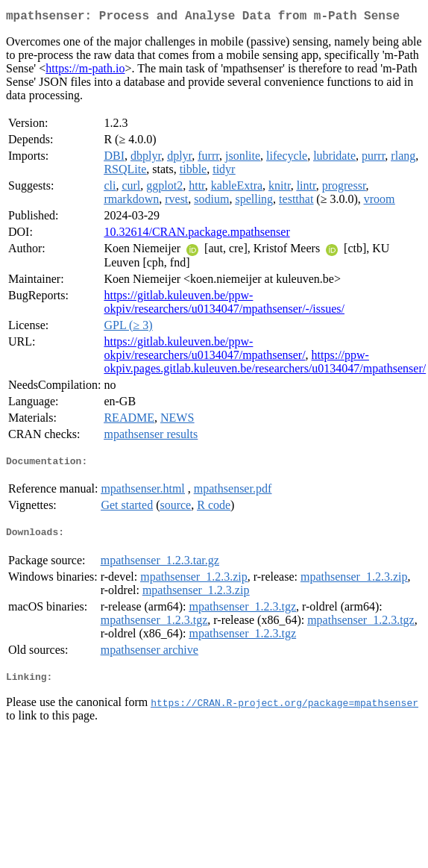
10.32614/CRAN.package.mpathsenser (196, 235)
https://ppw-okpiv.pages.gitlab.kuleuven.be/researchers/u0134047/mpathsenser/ (265, 365)
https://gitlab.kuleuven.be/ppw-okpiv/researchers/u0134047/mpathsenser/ (204, 351)
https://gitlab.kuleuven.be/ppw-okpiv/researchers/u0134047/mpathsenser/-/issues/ (224, 305)
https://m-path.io (85, 71)
